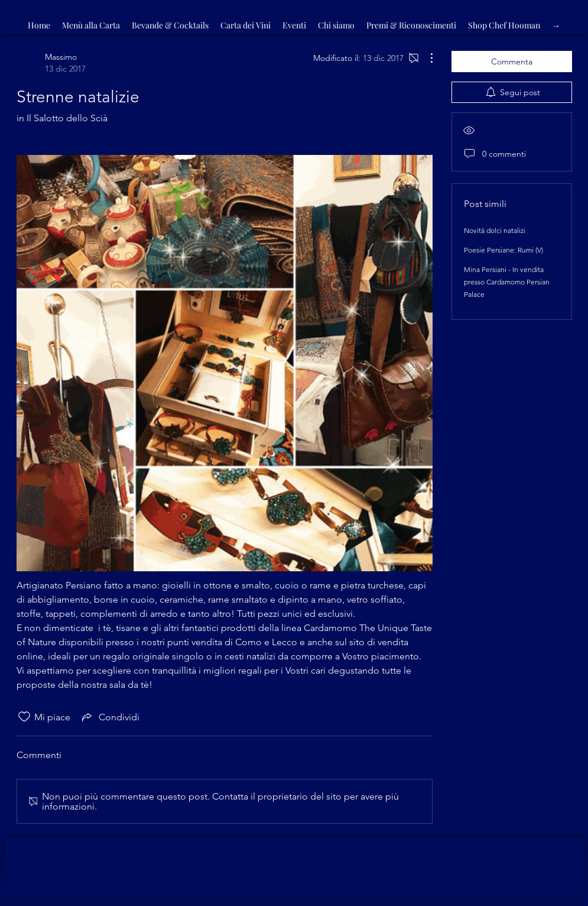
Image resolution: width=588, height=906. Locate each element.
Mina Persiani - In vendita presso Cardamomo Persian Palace (507, 282)
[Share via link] (110, 717)
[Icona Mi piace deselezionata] (24, 717)
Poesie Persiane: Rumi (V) (503, 250)
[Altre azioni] (425, 58)
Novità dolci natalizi (495, 230)
